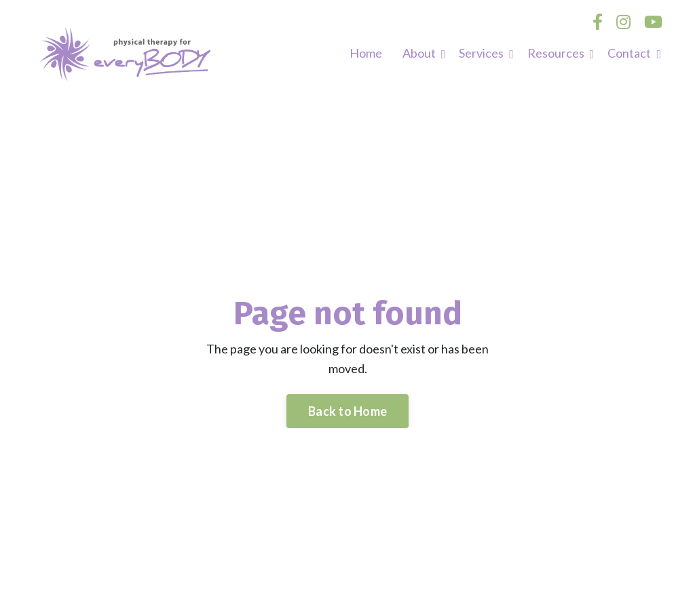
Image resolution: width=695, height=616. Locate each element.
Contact (634, 53)
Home (366, 53)
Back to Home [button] (347, 411)
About (424, 53)
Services (486, 53)
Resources (561, 53)
